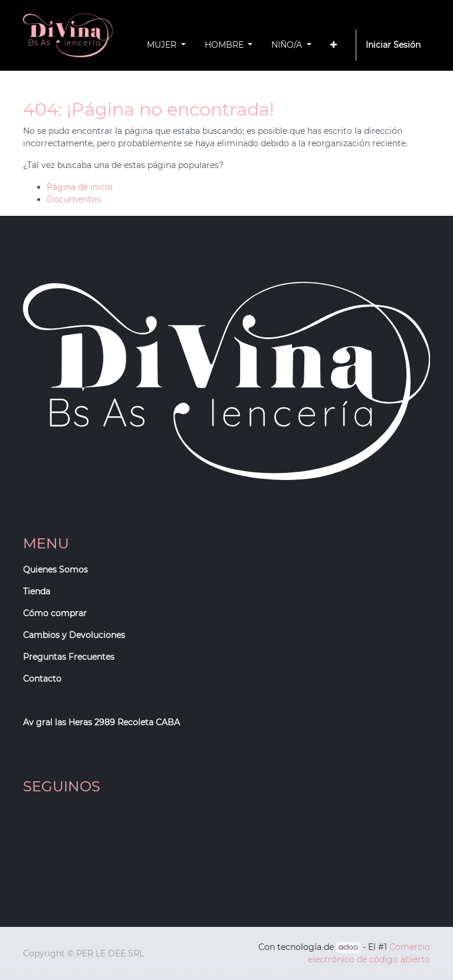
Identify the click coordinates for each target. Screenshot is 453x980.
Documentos (74, 199)
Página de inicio (80, 187)
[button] (334, 45)
